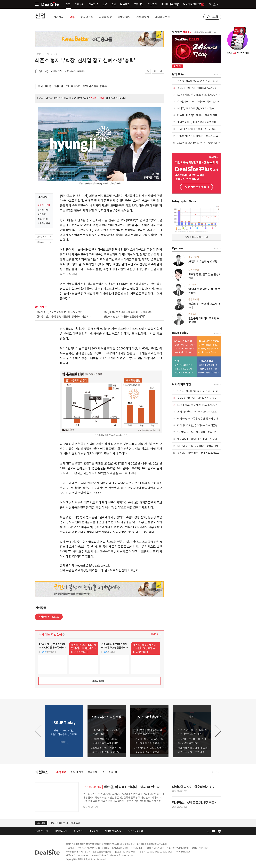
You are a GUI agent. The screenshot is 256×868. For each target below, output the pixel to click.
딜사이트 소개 (41, 831)
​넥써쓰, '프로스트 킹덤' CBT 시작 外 (196, 108)
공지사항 (41, 823)
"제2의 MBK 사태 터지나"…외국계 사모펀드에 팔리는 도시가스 (209, 136)
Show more (100, 681)
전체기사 (215, 772)
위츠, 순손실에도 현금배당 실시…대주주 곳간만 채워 (185, 365)
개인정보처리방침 (113, 831)
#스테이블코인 (44, 219)
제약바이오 (124, 17)
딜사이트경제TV (194, 4)
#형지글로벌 (44, 205)
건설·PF (113, 772)
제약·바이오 (77, 772)
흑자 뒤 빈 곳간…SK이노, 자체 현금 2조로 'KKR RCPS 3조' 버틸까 (185, 352)
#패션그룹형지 (44, 210)
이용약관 (78, 831)
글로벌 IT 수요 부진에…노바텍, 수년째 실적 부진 (185, 369)
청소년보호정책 (136, 831)
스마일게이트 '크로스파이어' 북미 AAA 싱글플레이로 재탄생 (207, 102)
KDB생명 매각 (206, 361)
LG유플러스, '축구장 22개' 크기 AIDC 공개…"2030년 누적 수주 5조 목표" (214, 95)
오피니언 (139, 4)
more (46, 307)
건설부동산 (143, 17)
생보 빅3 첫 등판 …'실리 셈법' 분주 (209, 369)
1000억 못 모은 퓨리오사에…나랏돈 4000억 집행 (202, 143)
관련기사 (39, 307)
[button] (218, 731)
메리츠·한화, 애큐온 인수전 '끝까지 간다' (198, 419)
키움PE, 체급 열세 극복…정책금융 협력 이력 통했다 (209, 349)
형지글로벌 (49, 617)
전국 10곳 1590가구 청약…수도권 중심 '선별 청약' (203, 129)
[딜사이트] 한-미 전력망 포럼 (66, 823)
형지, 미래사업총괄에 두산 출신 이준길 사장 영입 (128, 312)
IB (103, 772)
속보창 (214, 17)
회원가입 (155, 634)
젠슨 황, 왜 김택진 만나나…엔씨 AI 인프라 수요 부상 (203, 115)
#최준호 (42, 214)
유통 (72, 17)
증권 (114, 4)
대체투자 (80, 4)
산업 (68, 4)
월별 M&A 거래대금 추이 (197, 237)
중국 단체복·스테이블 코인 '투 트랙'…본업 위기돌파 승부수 (72, 86)
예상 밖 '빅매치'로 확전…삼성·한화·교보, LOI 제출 (209, 373)
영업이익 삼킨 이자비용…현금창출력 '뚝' (124, 317)
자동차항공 (105, 17)
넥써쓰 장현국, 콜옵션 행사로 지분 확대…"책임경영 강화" (206, 122)
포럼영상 (152, 4)
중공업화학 (87, 17)
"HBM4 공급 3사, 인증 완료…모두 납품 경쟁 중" (202, 432)
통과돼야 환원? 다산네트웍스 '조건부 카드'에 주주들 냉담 (206, 88)
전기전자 (59, 17)
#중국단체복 (44, 223)
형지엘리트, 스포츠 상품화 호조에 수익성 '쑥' (59, 312)
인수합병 (93, 4)
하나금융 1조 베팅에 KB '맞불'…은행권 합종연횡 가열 (204, 439)
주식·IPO (61, 772)
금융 (105, 4)
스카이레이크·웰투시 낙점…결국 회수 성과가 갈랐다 (209, 352)
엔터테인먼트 (163, 17)
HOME (38, 54)
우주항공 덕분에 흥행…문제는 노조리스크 (198, 453)
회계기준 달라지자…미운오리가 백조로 (209, 365)
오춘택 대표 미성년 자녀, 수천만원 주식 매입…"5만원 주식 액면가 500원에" (185, 373)
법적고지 (94, 831)
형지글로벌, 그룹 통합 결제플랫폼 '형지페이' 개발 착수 (64, 317)
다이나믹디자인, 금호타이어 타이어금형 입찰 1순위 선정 (205, 425)
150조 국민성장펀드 (209, 341)
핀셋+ (177, 361)
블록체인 (125, 4)
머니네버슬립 (170, 4)
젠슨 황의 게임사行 (93, 787)
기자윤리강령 (61, 831)
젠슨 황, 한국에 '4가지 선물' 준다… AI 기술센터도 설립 (205, 81)
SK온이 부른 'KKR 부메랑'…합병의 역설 (185, 345)
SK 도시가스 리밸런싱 (185, 341)
